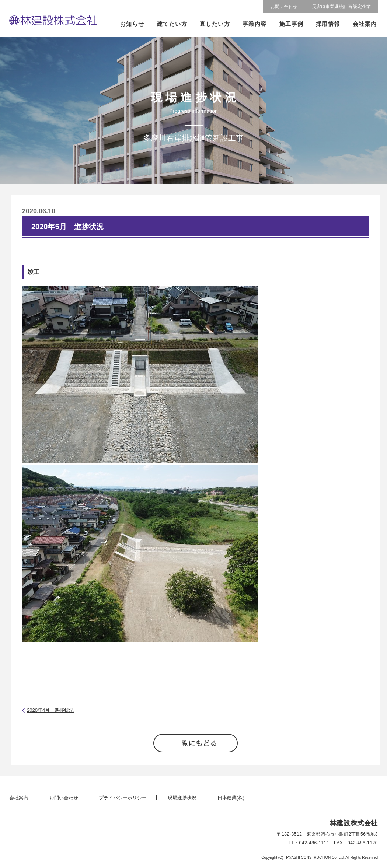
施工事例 (292, 24)
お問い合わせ (284, 7)
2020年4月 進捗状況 (50, 710)
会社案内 (365, 24)
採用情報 (328, 24)
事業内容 (255, 24)
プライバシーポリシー (123, 798)
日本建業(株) (231, 798)
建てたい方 (172, 24)
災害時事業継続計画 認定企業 (341, 7)
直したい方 (215, 24)
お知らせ (132, 24)
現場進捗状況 (182, 798)
